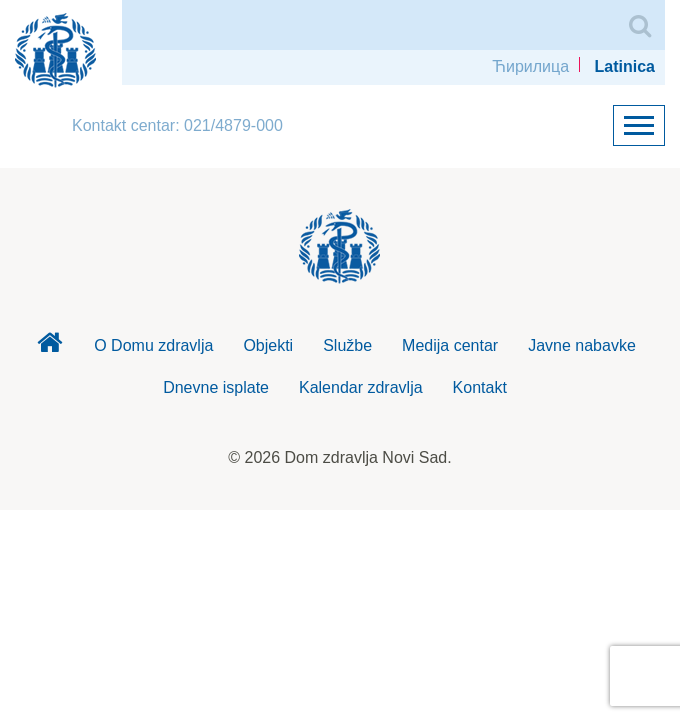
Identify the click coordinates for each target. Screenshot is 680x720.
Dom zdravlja (49, 348)
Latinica (625, 66)
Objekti (268, 345)
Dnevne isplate (216, 387)
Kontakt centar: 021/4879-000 (177, 125)
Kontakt (480, 387)
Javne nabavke (582, 345)
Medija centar (450, 345)
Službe (347, 345)
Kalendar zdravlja (361, 387)
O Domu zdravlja (153, 345)
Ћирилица (530, 66)
